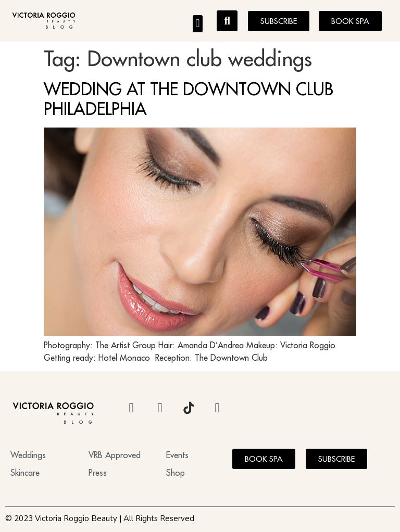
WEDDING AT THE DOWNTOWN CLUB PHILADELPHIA (189, 99)
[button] (198, 24)
